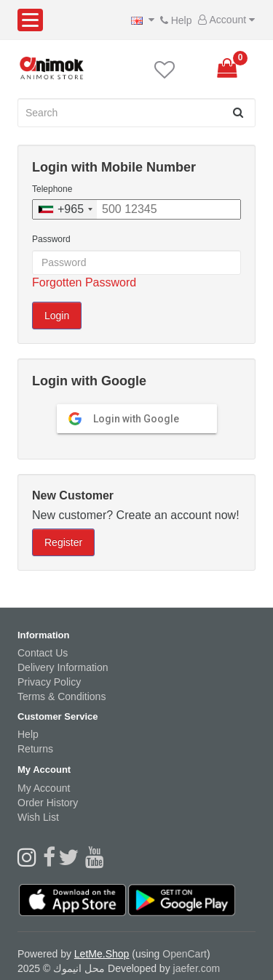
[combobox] (65, 210)
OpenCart (185, 954)
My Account (44, 788)
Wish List (38, 817)
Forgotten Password (84, 282)
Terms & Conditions (62, 696)
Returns (35, 749)
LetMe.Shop (102, 954)
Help (173, 20)
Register (63, 542)
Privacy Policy (49, 682)
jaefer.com (197, 968)
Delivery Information (63, 667)
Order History (48, 803)
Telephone (52, 189)
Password (51, 239)
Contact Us (43, 653)
